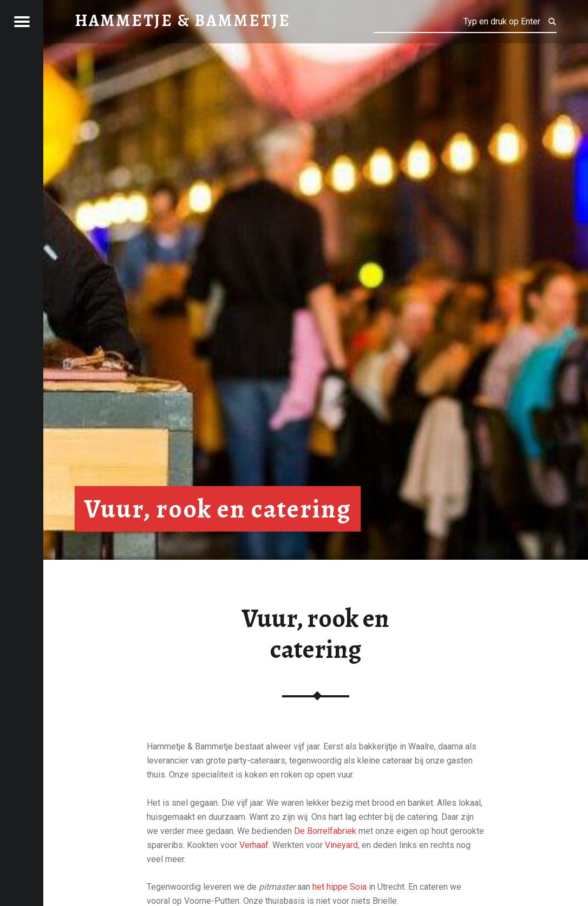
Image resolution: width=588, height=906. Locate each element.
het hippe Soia (339, 887)
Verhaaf (254, 845)
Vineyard (341, 845)
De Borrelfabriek (325, 831)
